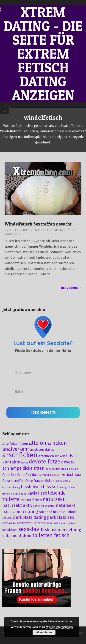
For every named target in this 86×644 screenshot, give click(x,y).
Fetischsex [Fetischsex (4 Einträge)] (71, 475)
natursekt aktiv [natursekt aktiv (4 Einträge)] (17, 505)
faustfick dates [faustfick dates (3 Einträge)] (29, 475)
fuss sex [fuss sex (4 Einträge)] (51, 487)
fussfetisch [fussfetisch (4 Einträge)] (31, 487)
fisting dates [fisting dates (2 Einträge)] (63, 481)
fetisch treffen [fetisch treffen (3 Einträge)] (13, 481)
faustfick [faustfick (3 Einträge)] (9, 475)
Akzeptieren (44, 632)
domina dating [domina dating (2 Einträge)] (70, 469)
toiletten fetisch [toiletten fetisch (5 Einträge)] (51, 535)
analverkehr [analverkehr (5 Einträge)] (16, 449)
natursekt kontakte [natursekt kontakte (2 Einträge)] (44, 506)
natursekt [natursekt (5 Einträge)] (54, 499)
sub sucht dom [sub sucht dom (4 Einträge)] (17, 536)
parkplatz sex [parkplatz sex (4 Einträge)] (60, 517)
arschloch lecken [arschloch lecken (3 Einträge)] (52, 456)
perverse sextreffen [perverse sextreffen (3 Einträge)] (17, 523)
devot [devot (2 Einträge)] (25, 463)
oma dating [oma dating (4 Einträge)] (27, 512)
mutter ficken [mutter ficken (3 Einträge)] (31, 500)
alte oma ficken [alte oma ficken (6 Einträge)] (48, 443)
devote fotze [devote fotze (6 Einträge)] (45, 462)
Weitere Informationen (60, 627)
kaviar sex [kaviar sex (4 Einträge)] (37, 493)
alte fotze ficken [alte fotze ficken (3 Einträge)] (15, 444)
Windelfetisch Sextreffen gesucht (38, 224)
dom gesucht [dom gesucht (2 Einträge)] (53, 469)
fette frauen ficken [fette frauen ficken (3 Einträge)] (40, 481)
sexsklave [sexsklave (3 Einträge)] (10, 530)
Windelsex (12, 234)
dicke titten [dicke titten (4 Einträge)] (33, 468)
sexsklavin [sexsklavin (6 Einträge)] (31, 529)
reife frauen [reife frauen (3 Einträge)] (43, 523)
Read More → (71, 288)
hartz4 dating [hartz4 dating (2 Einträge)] (19, 494)
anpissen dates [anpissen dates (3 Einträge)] (42, 450)
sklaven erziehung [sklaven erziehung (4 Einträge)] (63, 530)
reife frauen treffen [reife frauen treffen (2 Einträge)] (64, 524)
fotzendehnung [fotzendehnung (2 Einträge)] (11, 487)
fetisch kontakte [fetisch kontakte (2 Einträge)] (51, 475)
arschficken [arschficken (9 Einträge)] (20, 455)
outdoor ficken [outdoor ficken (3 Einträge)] (51, 512)
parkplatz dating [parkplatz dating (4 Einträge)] (30, 517)
